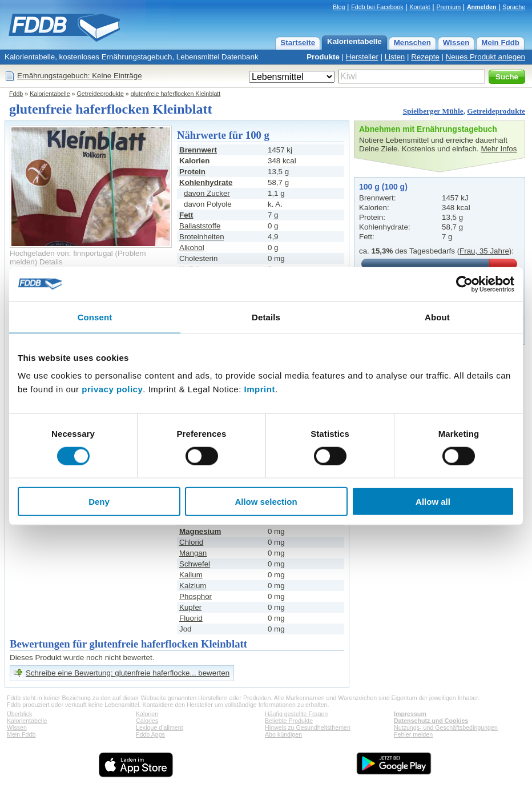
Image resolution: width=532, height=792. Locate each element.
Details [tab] (266, 317)
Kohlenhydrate (206, 182)
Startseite (298, 43)
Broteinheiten (202, 237)
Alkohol (192, 248)
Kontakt (420, 7)
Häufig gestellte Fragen (296, 714)
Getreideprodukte (100, 94)
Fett (186, 215)
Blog (339, 7)
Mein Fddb (500, 43)
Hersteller (362, 57)
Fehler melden (413, 734)
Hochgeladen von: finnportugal (61, 253)
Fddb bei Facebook (377, 7)
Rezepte (425, 57)
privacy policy (112, 389)
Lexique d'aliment (160, 727)
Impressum (410, 714)
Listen (395, 57)
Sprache (514, 7)
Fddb (16, 94)
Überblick (19, 714)
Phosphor (196, 596)
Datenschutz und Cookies (431, 721)
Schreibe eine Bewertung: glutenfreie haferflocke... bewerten (128, 673)
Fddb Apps (150, 734)
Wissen (456, 43)
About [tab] (437, 317)
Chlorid (191, 542)
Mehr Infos (499, 149)
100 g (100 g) (383, 187)
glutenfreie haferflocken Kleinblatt (176, 94)
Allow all (433, 502)
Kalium (191, 575)
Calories (147, 721)
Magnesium (200, 531)
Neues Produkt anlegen (485, 57)
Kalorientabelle (354, 41)
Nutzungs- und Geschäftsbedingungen (446, 727)
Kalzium (193, 586)
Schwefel (195, 564)
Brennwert (198, 150)
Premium (448, 7)
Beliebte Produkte (289, 721)
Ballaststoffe (200, 226)
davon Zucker (207, 193)
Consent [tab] (95, 317)
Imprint (260, 389)
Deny (99, 502)
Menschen (412, 43)
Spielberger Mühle (433, 111)
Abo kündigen (283, 734)
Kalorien (147, 714)
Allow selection (266, 502)
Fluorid (191, 618)
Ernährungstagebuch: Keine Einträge (80, 76)
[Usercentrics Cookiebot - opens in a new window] (464, 284)
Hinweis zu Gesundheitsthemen (308, 727)
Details (51, 262)
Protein (192, 172)
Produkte (323, 57)
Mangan (193, 553)
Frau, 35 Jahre (484, 251)
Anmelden (482, 7)
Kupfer (190, 607)
